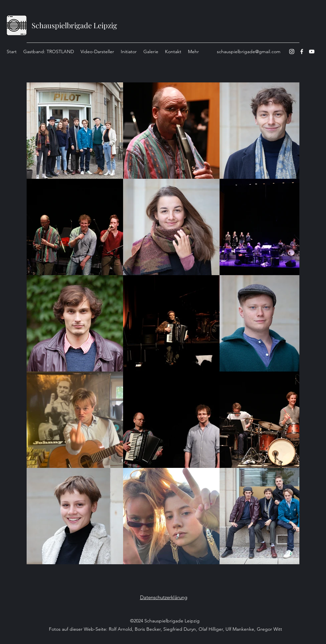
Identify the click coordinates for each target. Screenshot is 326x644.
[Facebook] (302, 52)
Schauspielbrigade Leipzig (74, 25)
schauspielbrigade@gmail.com (249, 52)
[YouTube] (312, 52)
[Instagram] (292, 52)
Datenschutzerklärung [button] (164, 597)
